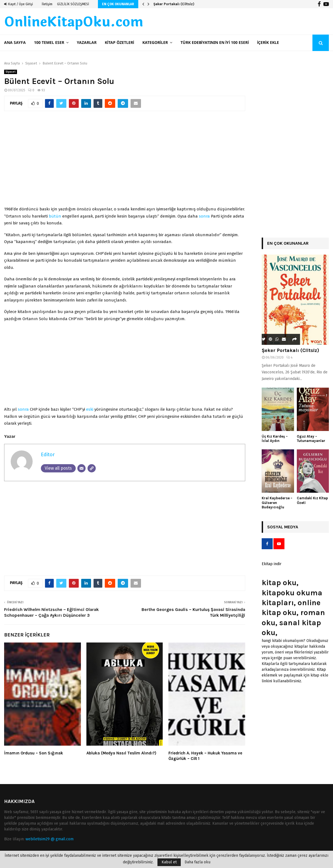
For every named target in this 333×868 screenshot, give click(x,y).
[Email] (81, 468)
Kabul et (169, 862)
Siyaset (11, 72)
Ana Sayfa (15, 43)
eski (90, 409)
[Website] (92, 468)
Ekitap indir (272, 564)
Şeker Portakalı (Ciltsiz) (174, 4)
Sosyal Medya (283, 527)
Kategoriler (155, 43)
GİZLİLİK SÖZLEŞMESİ (73, 4)
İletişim (47, 4)
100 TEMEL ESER (49, 43)
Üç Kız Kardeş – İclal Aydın (275, 439)
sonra (204, 216)
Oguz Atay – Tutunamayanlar (311, 439)
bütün (55, 216)
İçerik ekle (268, 43)
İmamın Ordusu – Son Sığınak (34, 753)
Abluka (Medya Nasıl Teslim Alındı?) (121, 753)
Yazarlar (87, 43)
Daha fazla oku (197, 862)
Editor (48, 455)
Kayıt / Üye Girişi (19, 4)
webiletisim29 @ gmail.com (50, 839)
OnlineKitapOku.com (74, 22)
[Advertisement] (125, 161)
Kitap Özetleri (119, 43)
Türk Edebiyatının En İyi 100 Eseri (215, 43)
